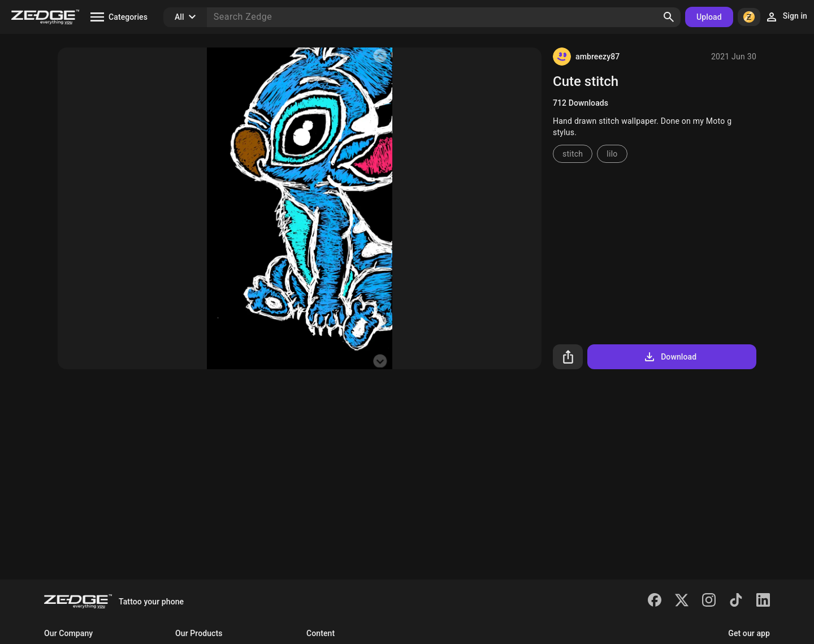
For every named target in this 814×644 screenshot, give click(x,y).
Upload (709, 17)
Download (670, 357)
